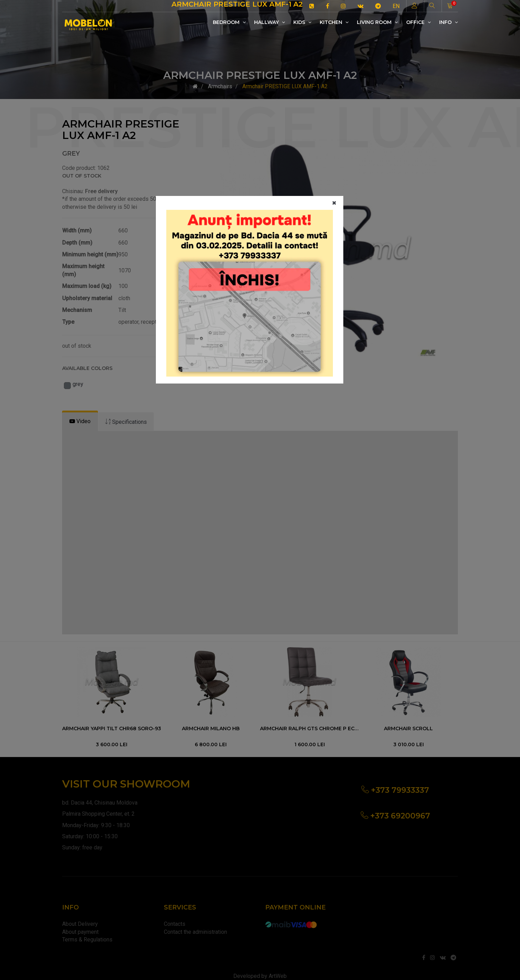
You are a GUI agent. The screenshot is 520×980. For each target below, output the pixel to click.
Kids (302, 22)
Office (418, 22)
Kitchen (334, 22)
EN (396, 6)
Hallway (270, 22)
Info (448, 22)
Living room (377, 22)
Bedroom (229, 22)
